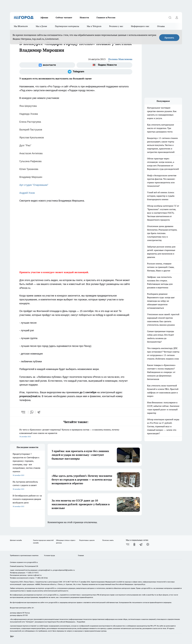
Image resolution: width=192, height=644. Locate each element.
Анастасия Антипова (31, 153)
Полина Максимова (120, 59)
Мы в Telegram (94, 26)
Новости (84, 17)
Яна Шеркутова (28, 106)
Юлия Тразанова (29, 169)
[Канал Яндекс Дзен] (148, 544)
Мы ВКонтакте (21, 26)
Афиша (44, 17)
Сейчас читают (64, 17)
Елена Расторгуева (30, 122)
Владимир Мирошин (31, 177)
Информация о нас (140, 26)
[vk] (23, 412)
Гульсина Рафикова (30, 161)
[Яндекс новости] (104, 65)
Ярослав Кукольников (32, 138)
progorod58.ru (51, 588)
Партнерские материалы (67, 26)
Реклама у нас (116, 26)
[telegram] (40, 412)
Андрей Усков (27, 193)
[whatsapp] (32, 412)
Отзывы (161, 26)
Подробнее (81, 622)
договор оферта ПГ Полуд (20, 613)
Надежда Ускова (29, 114)
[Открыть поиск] (170, 17)
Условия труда (49, 555)
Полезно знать (108, 540)
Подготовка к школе (87, 540)
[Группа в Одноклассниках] (134, 544)
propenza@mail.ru (45, 570)
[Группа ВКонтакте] (47, 65)
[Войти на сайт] (177, 17)
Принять (169, 38)
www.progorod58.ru (31, 562)
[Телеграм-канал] (76, 72)
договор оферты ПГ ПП (19, 615)
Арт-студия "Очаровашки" (34, 185)
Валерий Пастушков (31, 130)
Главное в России (106, 17)
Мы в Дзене (41, 26)
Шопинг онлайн (16, 540)
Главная (81, 555)
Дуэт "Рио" (25, 145)
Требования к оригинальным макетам (24, 555)
